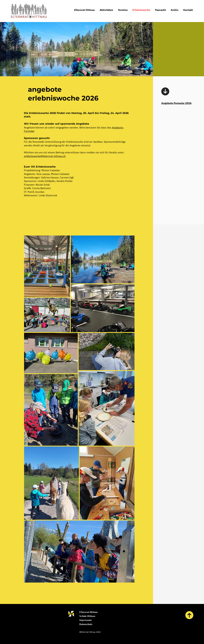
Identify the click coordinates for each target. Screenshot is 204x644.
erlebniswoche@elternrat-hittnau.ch (45, 156)
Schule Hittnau (87, 616)
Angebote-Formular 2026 (176, 103)
